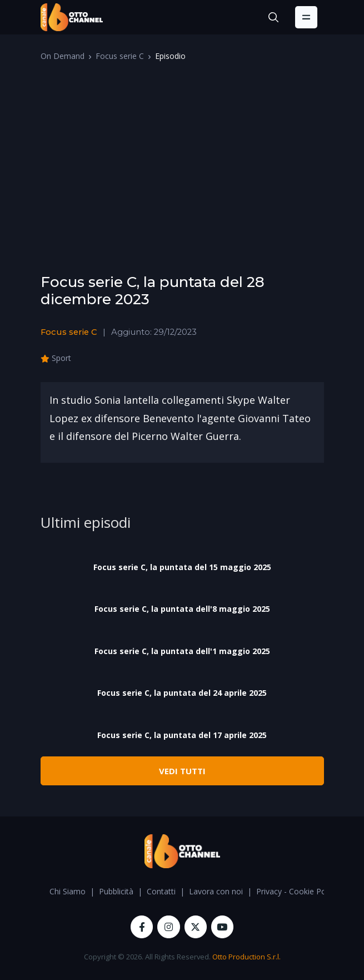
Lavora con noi (216, 891)
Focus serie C (120, 56)
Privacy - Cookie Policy (297, 891)
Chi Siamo (68, 891)
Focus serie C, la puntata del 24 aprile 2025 (182, 693)
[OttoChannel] (72, 17)
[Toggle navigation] (306, 17)
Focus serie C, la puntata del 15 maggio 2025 (182, 567)
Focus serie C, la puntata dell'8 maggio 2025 (182, 609)
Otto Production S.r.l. (246, 957)
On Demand (63, 56)
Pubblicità (116, 891)
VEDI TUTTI (182, 771)
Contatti (161, 891)
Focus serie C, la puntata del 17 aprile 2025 (182, 735)
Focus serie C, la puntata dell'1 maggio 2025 (182, 651)
